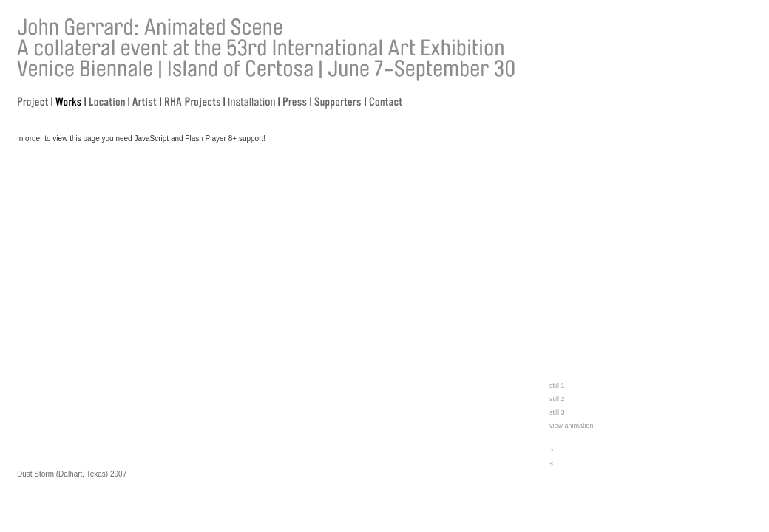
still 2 (557, 399)
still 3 (557, 412)
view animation (572, 426)
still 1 (557, 386)
